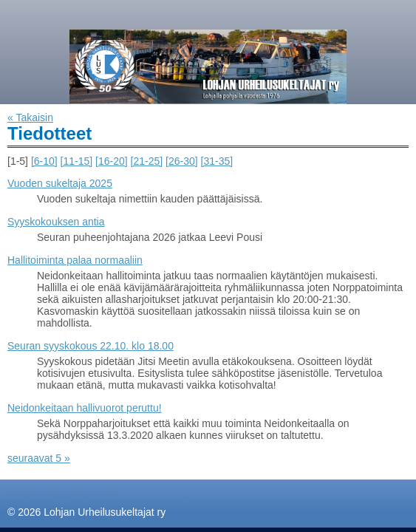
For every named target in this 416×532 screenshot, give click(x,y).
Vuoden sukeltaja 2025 (60, 183)
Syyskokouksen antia (56, 222)
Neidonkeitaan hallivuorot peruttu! (85, 408)
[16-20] (112, 161)
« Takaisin (30, 117)
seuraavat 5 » (39, 458)
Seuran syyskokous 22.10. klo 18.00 (91, 346)
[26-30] (182, 161)
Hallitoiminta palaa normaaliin (75, 260)
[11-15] (77, 161)
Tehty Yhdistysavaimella (62, 496)
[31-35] (217, 161)
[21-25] (147, 161)
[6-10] (44, 161)
